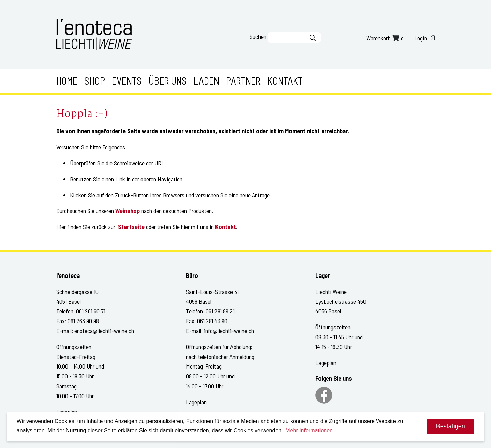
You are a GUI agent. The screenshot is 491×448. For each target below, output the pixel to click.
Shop (95, 81)
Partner (243, 81)
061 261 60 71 (91, 311)
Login (425, 38)
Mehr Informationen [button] (309, 430)
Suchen (258, 36)
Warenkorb (386, 38)
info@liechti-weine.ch (229, 331)
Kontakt (285, 81)
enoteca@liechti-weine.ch (104, 331)
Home (67, 81)
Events (127, 81)
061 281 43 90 (212, 321)
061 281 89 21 (220, 311)
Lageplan (196, 402)
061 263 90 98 (83, 321)
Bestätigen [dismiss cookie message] (451, 426)
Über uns (168, 81)
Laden (206, 81)
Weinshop (128, 211)
